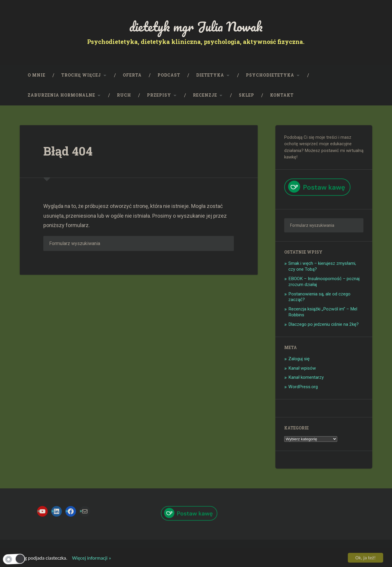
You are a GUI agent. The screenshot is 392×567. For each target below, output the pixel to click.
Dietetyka (210, 75)
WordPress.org (303, 387)
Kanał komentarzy (306, 377)
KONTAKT (282, 95)
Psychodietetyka (270, 75)
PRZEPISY (159, 95)
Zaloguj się (299, 359)
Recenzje (205, 95)
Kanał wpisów (302, 368)
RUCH (124, 95)
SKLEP (247, 95)
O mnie (37, 75)
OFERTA (132, 75)
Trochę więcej (81, 75)
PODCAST (169, 75)
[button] (14, 559)
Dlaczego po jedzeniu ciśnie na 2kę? (324, 324)
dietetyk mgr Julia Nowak (196, 26)
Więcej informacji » (90, 558)
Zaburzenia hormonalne (61, 95)
